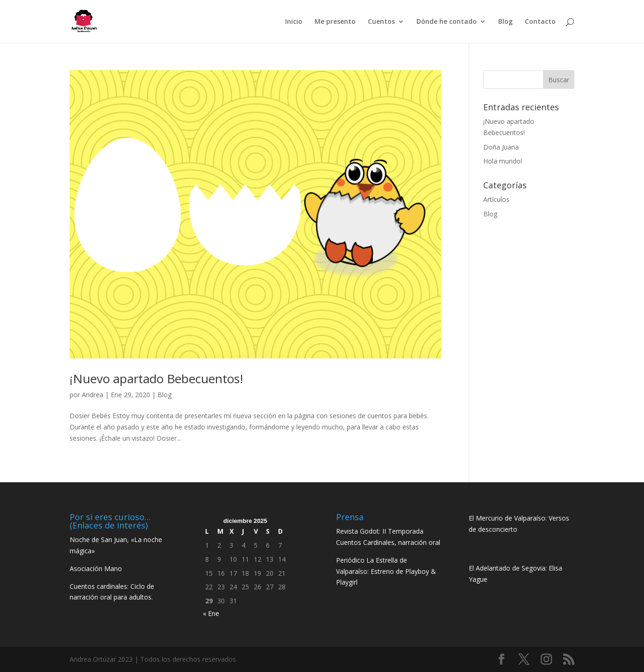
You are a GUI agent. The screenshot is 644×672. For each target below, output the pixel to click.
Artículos (496, 199)
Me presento (335, 22)
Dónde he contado (447, 22)
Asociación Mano (96, 568)
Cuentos (381, 22)
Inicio (294, 22)
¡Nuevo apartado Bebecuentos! (156, 379)
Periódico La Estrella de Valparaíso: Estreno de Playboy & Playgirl (386, 571)
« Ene (211, 613)
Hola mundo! (503, 161)
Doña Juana (501, 147)
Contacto (540, 22)
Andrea (93, 395)
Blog (505, 22)
